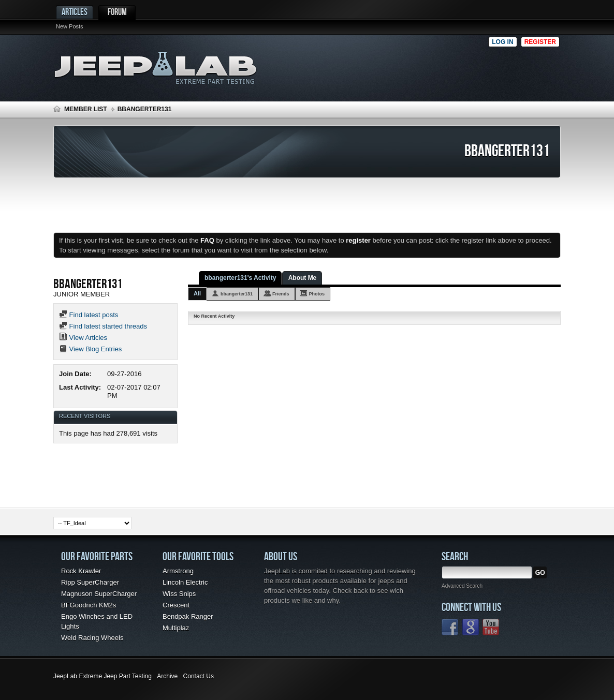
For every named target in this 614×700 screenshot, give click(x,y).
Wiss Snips (179, 594)
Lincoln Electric (185, 582)
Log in (502, 42)
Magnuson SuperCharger (99, 594)
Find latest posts (89, 315)
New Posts (70, 26)
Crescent (176, 605)
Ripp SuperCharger (90, 582)
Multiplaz (176, 628)
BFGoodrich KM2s (89, 605)
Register (540, 42)
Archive (167, 676)
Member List (86, 109)
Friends (281, 294)
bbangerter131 (237, 294)
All (197, 293)
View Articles (83, 338)
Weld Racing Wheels (92, 638)
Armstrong (178, 571)
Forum (117, 12)
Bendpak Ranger (188, 616)
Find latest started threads (103, 326)
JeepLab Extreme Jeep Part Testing (103, 676)
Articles (75, 12)
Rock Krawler (81, 571)
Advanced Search (462, 586)
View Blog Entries (90, 349)
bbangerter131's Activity (240, 278)
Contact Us (199, 676)
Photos (317, 294)
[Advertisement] (379, 65)
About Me (303, 278)
